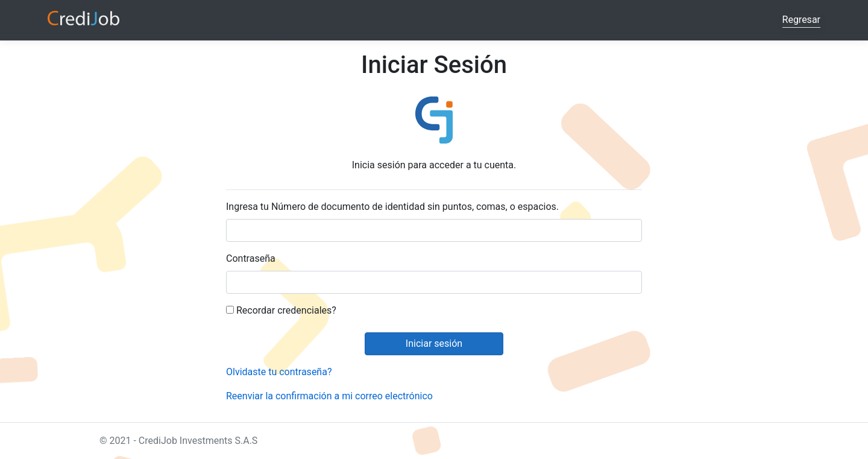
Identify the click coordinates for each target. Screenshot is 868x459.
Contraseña (251, 258)
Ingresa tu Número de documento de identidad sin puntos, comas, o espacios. (392, 207)
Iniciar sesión (434, 343)
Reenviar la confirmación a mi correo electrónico (329, 396)
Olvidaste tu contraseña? (279, 372)
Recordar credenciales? (281, 310)
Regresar (801, 20)
